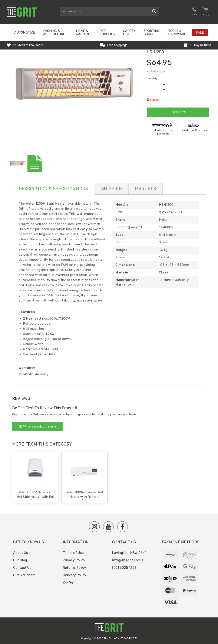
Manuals (146, 189)
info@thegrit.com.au (129, 560)
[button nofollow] (194, 12)
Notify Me (178, 112)
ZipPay (68, 582)
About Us (21, 553)
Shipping (112, 189)
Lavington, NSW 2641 (129, 553)
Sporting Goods (151, 32)
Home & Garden (82, 32)
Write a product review (37, 426)
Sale (200, 33)
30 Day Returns (200, 45)
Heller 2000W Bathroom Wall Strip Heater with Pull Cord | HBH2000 (35, 497)
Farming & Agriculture (54, 32)
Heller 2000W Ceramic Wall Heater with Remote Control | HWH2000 (84, 497)
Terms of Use (73, 553)
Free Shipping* (117, 45)
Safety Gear (129, 32)
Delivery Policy (75, 575)
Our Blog (20, 560)
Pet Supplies (107, 32)
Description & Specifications (53, 189)
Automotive (24, 33)
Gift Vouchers (24, 575)
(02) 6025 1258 (124, 568)
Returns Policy (74, 568)
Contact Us (22, 568)
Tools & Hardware (177, 32)
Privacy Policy (74, 560)
